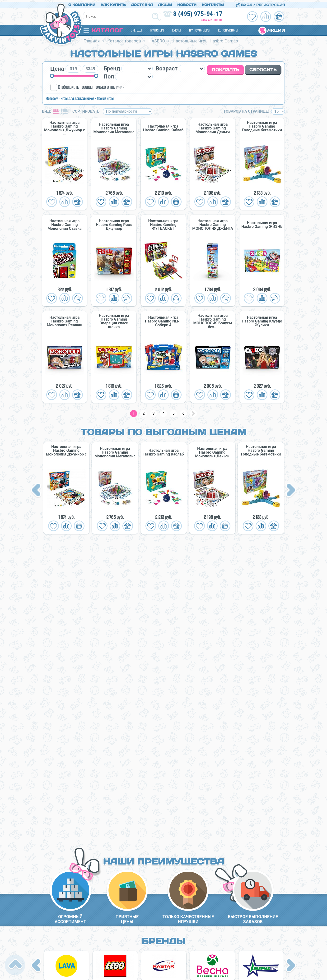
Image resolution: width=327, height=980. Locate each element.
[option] (66, 487)
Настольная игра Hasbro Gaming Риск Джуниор (114, 223)
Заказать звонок (212, 18)
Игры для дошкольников (77, 97)
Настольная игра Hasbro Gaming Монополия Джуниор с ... (65, 127)
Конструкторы (228, 29)
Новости (187, 3)
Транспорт (157, 29)
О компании (82, 3)
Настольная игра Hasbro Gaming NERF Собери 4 (163, 320)
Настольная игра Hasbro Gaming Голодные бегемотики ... (262, 127)
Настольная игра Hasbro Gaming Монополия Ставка (65, 223)
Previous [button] (37, 489)
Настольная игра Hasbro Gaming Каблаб (163, 127)
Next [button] (291, 489)
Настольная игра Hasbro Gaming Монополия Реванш (64, 320)
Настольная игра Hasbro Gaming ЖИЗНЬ (262, 223)
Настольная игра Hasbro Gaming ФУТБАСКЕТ (163, 223)
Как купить (113, 3)
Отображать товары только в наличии (91, 85)
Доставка (142, 3)
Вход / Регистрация (260, 3)
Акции (165, 3)
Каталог (103, 29)
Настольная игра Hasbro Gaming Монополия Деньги (213, 127)
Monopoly (52, 97)
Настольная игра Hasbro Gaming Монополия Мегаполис (114, 127)
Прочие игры (105, 97)
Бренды (136, 29)
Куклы (176, 29)
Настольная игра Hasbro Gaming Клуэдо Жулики (262, 320)
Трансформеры (199, 29)
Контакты (213, 3)
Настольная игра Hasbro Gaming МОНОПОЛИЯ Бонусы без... (213, 320)
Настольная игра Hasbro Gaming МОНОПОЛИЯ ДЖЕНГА (213, 223)
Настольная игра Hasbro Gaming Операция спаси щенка (114, 320)
